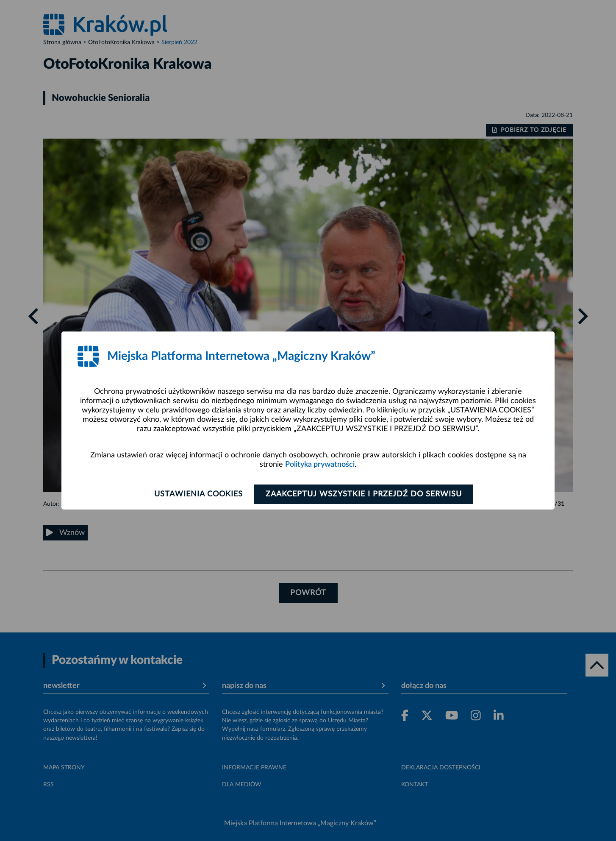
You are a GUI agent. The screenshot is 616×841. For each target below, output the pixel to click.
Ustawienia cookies (198, 494)
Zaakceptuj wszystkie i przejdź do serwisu (364, 494)
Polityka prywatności (320, 465)
